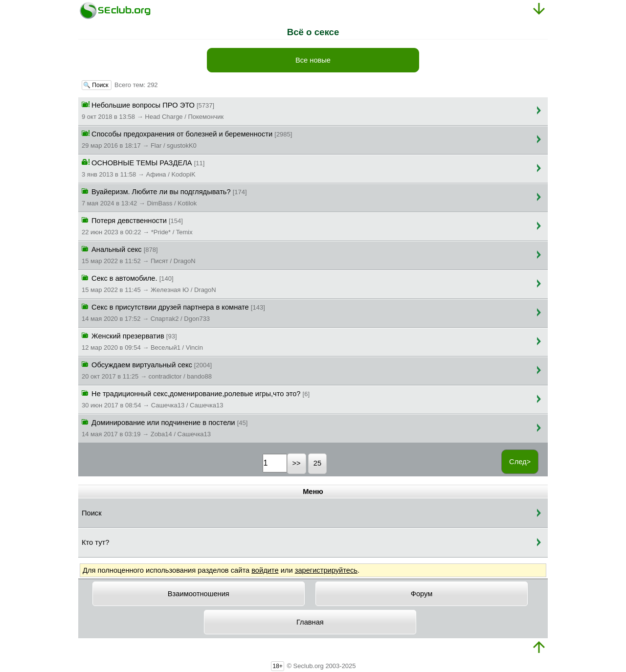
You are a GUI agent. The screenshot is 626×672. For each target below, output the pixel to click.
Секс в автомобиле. (149, 283)
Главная (310, 622)
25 (317, 463)
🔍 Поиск (97, 85)
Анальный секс (139, 254)
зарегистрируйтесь (326, 570)
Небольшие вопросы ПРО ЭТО (153, 110)
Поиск (92, 513)
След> (520, 462)
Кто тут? (95, 542)
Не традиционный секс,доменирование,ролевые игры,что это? (196, 399)
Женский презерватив (142, 341)
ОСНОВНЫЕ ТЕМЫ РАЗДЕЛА (143, 168)
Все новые (313, 60)
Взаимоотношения (199, 594)
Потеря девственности (137, 225)
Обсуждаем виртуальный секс (147, 370)
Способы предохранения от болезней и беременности (187, 139)
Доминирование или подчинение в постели (165, 427)
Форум (422, 594)
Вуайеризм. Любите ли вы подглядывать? (164, 197)
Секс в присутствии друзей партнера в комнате (173, 312)
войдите (265, 570)
